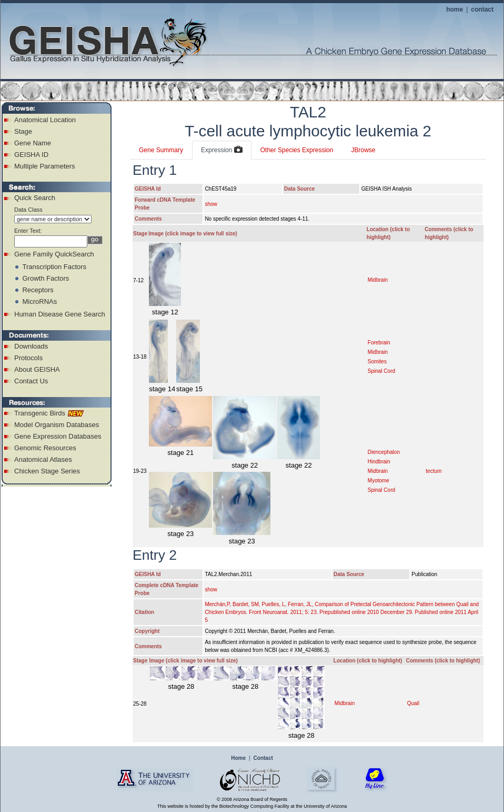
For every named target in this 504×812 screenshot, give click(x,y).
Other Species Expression (297, 150)
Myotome (379, 481)
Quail (413, 703)
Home (238, 758)
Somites (377, 362)
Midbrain (378, 280)
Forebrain (379, 343)
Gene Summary (161, 150)
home (455, 9)
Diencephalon (384, 452)
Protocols (28, 358)
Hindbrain (379, 462)
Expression (222, 150)
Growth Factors (46, 278)
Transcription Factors (54, 267)
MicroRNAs (39, 301)
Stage (23, 131)
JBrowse (363, 150)
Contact (263, 758)
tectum (434, 471)
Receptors (38, 290)
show (211, 204)
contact (482, 9)
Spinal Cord (381, 371)
